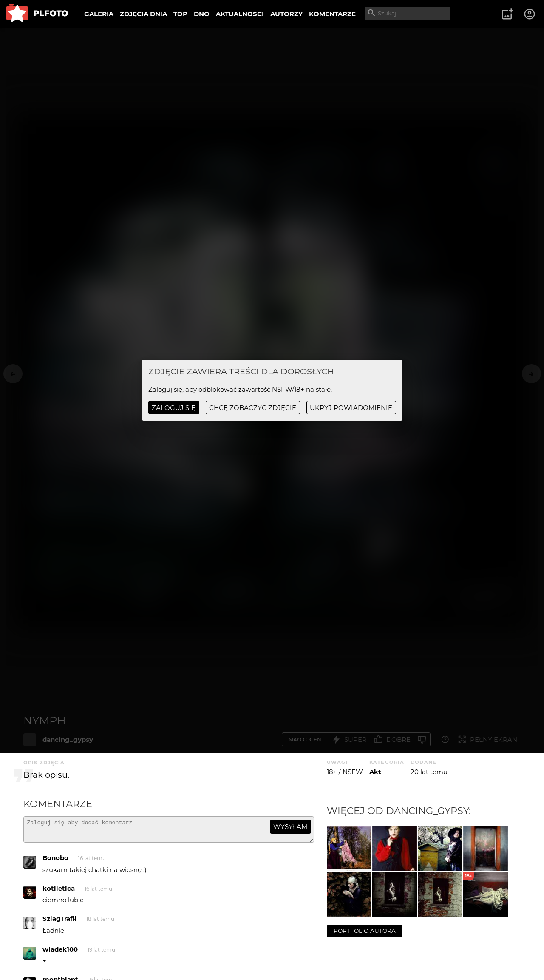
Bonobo (55, 862)
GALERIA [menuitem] (99, 14)
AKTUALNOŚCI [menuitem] (240, 14)
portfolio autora (365, 931)
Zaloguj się (174, 408)
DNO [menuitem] (202, 14)
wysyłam (290, 827)
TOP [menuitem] (180, 14)
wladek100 (60, 953)
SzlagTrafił (59, 922)
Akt (375, 772)
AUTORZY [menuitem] (286, 14)
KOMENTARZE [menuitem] (332, 14)
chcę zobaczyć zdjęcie (253, 408)
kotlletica (59, 892)
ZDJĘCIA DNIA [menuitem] (143, 14)
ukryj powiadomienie (351, 408)
